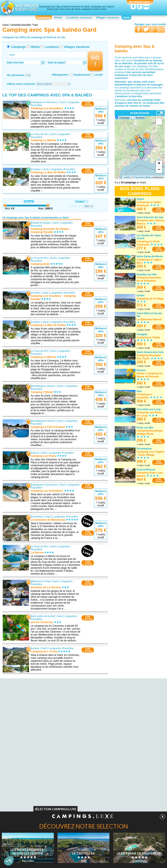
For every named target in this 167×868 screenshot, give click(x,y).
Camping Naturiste (27, 765)
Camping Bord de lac (74, 768)
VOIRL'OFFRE (88, 104)
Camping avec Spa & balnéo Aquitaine (32, 709)
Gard (62, 102)
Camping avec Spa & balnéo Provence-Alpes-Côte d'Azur (125, 735)
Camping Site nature (74, 780)
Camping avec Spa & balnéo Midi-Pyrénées (128, 706)
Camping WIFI (24, 774)
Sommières (37, 517)
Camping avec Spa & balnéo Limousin (79, 733)
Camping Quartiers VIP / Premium (128, 765)
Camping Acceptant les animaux (34, 777)
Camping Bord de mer (121, 783)
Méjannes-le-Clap (41, 581)
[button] (9, 861)
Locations (52, 47)
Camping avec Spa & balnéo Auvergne (32, 715)
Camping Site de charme (76, 777)
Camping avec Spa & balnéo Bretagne (32, 733)
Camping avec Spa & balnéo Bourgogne (32, 727)
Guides (118, 796)
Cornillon (36, 293)
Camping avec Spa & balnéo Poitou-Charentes (129, 730)
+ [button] (159, 164)
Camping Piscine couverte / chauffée (130, 777)
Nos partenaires (107, 790)
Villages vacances (108, 18)
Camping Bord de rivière (76, 765)
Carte (126, 18)
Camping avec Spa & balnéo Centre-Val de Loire (37, 738)
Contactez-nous (86, 790)
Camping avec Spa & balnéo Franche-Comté (79, 715)
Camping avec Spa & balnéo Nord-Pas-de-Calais (128, 712)
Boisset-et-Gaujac (41, 223)
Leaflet (127, 177)
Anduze (35, 453)
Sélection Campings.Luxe (55, 810)
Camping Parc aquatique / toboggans (130, 774)
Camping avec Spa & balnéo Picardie (125, 724)
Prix (29, 202)
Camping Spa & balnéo (76, 774)
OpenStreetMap (143, 177)
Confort (81, 202)
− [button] (159, 170)
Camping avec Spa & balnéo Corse (82, 710)
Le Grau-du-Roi (39, 134)
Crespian (36, 169)
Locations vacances (79, 18)
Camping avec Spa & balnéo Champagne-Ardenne (79, 706)
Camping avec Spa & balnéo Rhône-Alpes (130, 741)
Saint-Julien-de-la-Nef (43, 616)
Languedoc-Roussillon (63, 169)
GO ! (95, 61)
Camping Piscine (26, 768)
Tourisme (140, 118)
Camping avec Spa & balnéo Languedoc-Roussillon (79, 727)
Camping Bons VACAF (29, 771)
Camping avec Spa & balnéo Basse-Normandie (37, 721)
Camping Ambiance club (123, 768)
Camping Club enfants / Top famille (129, 771)
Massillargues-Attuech (43, 386)
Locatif (98, 75)
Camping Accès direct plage (78, 771)
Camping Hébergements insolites (128, 780)
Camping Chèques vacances (32, 780)
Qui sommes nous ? (63, 790)
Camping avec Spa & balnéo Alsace (36, 705)
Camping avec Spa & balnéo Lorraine (79, 738)
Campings (44, 18)
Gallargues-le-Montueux (44, 102)
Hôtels (58, 18)
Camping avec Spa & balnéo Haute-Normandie (83, 721)
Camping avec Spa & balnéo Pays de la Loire (128, 718)
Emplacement (82, 75)
